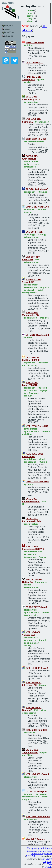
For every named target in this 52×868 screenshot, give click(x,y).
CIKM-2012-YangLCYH (37, 207)
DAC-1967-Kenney (35, 839)
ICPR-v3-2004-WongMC (32, 709)
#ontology (29, 234)
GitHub (48, 867)
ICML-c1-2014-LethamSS (32, 120)
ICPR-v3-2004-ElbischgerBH (32, 684)
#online (44, 318)
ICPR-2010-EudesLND (37, 426)
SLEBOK (48, 864)
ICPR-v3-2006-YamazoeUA (32, 633)
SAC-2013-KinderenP (37, 189)
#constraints (31, 637)
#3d (37, 259)
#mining (28, 45)
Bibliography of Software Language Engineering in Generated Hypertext (39, 851)
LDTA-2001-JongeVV (36, 791)
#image (43, 685)
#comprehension (33, 551)
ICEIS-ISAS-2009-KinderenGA (33, 455)
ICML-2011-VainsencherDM (31, 314)
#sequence (30, 557)
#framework (30, 287)
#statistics (30, 733)
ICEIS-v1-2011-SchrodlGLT (32, 281)
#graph (41, 79)
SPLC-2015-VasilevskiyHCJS (31, 98)
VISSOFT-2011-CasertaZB (32, 258)
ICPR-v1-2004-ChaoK (37, 668)
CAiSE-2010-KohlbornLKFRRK (31, 359)
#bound (43, 388)
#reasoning (30, 462)
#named (43, 192)
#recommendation (34, 141)
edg (30, 18)
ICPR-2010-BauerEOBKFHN (30, 384)
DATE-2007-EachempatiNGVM (32, 520)
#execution (30, 554)
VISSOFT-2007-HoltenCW (32, 581)
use (30, 13)
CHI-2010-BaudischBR (37, 335)
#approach (29, 192)
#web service (31, 615)
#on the (42, 209)
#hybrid (45, 287)
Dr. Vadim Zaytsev (47, 860)
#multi (27, 82)
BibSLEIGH (31, 856)
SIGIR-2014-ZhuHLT (36, 139)
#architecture (31, 161)
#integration (31, 429)
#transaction (42, 122)
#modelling (30, 459)
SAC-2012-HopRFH (35, 232)
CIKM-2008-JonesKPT (37, 481)
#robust (28, 396)
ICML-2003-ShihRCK (37, 730)
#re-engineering (34, 711)
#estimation (30, 318)
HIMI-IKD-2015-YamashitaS (32, 78)
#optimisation (31, 643)
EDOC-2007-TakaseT (37, 607)
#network (29, 209)
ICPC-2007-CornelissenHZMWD (33, 548)
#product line (31, 102)
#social (28, 212)
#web (46, 612)
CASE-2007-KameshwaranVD (31, 500)
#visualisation (31, 237)
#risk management (33, 291)
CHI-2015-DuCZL (34, 62)
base (30, 10)
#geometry (30, 640)
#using (42, 234)
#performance (31, 393)
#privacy (28, 484)
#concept (33, 365)
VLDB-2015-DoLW (35, 42)
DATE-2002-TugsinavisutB (30, 751)
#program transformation (34, 795)
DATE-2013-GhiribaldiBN (30, 157)
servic (30, 16)
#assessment (31, 285)
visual (30, 21)
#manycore (30, 167)
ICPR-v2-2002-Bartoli (37, 774)
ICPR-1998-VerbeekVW (38, 816)
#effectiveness (32, 164)
